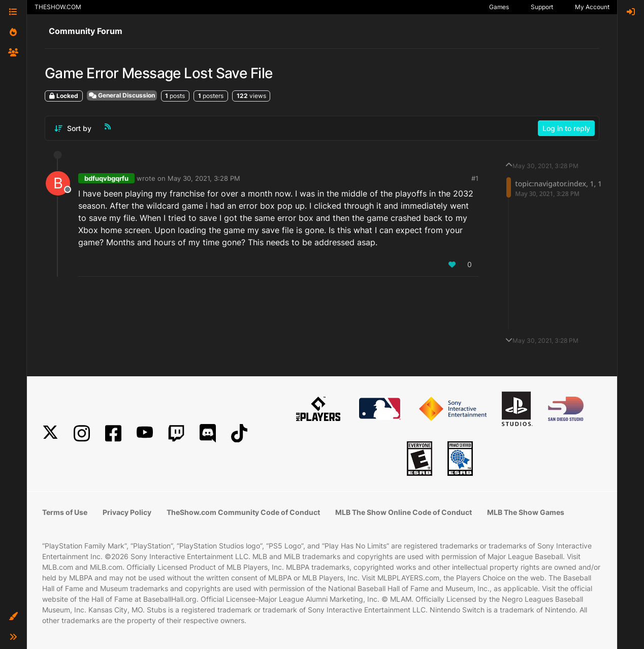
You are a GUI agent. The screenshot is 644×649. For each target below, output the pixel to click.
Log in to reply (566, 128)
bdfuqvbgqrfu (106, 178)
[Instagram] (82, 433)
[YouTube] (145, 433)
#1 (475, 178)
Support (542, 7)
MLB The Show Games (526, 512)
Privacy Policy (127, 512)
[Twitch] (176, 433)
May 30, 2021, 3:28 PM (204, 178)
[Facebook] (113, 433)
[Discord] (208, 433)
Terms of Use (65, 512)
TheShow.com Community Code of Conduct (243, 512)
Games (499, 7)
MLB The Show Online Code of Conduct (404, 512)
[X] (50, 433)
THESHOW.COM (58, 7)
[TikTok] (239, 433)
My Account (592, 7)
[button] (13, 616)
